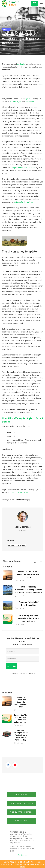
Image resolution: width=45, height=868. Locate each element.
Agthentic (21, 64)
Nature (19, 545)
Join (35, 3)
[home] (11, 4)
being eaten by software (24, 202)
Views (24, 545)
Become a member (21, 794)
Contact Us (22, 855)
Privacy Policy (30, 673)
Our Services (21, 821)
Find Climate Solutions (21, 803)
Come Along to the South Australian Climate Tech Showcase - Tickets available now (22, 864)
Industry (6, 29)
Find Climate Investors (21, 812)
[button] (41, 4)
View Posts (23, 530)
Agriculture (12, 545)
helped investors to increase (24, 167)
